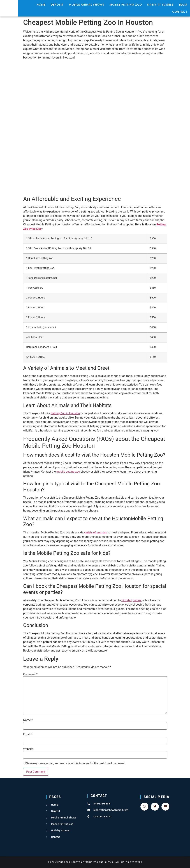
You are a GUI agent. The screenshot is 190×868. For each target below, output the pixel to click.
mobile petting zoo (126, 5)
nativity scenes (160, 5)
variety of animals (95, 532)
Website (28, 749)
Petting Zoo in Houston (65, 413)
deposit (57, 5)
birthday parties (131, 600)
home (41, 5)
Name (28, 720)
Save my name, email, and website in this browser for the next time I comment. (76, 763)
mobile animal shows (87, 5)
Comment (30, 674)
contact (180, 12)
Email (28, 734)
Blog (183, 5)
